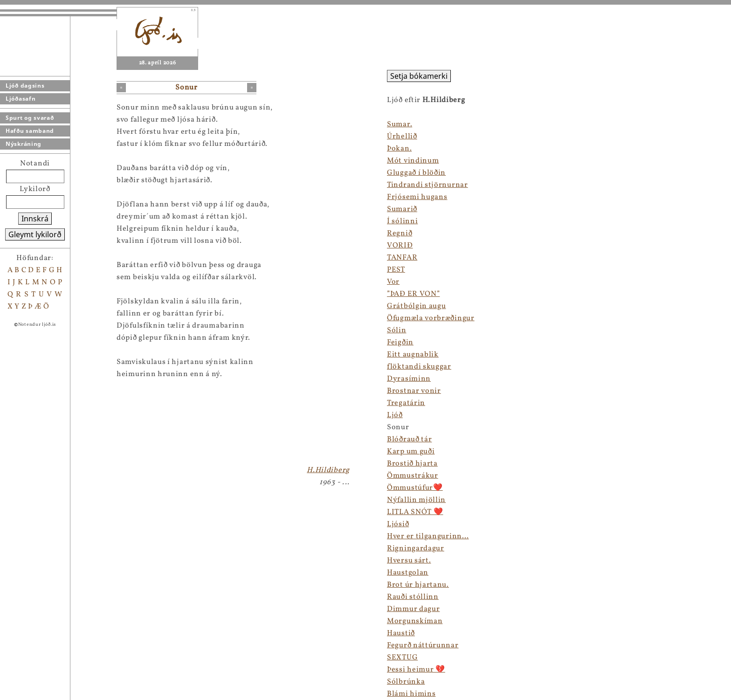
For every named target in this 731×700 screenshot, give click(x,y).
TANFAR (402, 258)
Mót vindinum (413, 161)
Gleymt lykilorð (35, 234)
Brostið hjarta (412, 464)
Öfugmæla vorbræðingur (431, 318)
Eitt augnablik (413, 355)
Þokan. (399, 149)
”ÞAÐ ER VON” (413, 294)
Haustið (401, 633)
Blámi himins (411, 694)
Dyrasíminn (409, 379)
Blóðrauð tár (409, 439)
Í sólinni (402, 221)
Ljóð (395, 415)
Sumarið (402, 209)
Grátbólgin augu (417, 306)
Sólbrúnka (406, 682)
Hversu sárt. (409, 561)
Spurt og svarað (30, 118)
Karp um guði (411, 452)
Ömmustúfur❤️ (415, 488)
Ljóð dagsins (25, 86)
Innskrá (35, 219)
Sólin (397, 330)
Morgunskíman (415, 621)
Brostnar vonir (414, 391)
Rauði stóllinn (413, 597)
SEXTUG (402, 658)
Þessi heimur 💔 (416, 670)
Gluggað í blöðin (416, 173)
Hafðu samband (30, 131)
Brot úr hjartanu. (418, 585)
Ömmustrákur (413, 476)
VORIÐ (400, 246)
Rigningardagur (416, 549)
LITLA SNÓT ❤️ (415, 512)
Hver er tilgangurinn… (428, 536)
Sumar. (400, 124)
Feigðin (400, 343)
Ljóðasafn (21, 99)
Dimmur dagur (413, 609)
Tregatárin (406, 403)
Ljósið (398, 524)
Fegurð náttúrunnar (423, 645)
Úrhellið (402, 137)
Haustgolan (408, 573)
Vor (393, 282)
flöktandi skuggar (419, 367)
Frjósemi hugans (417, 197)
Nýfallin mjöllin (416, 500)
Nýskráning (24, 144)
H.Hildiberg (328, 470)
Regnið (400, 233)
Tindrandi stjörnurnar (428, 185)
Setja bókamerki (419, 76)
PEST (396, 270)
